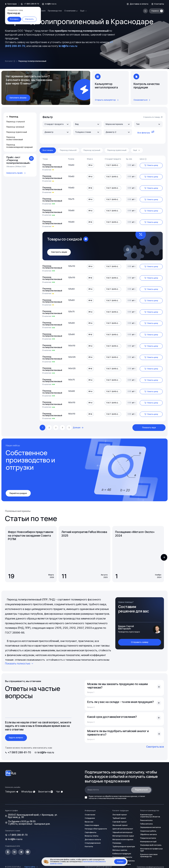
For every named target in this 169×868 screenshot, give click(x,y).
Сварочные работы (148, 831)
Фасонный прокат (120, 825)
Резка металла (146, 820)
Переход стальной (16, 122)
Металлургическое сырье (123, 836)
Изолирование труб (148, 841)
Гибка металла (146, 824)
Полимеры (117, 843)
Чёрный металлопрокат (122, 832)
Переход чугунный (15, 127)
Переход (12, 117)
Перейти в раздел (18, 493)
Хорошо (120, 862)
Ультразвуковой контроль (150, 845)
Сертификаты (90, 832)
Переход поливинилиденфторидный (20, 146)
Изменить (29, 19)
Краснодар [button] (12, 4)
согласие (98, 796)
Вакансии (89, 822)
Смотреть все (155, 747)
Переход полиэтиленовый (15, 138)
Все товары (48, 150)
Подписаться (141, 790)
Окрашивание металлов (150, 827)
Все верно (14, 19)
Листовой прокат (119, 815)
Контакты (159, 4)
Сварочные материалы (121, 857)
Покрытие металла (148, 838)
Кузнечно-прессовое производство (149, 855)
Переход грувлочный (17, 132)
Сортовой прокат (119, 822)
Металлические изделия (122, 839)
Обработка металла (148, 834)
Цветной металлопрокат (122, 829)
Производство (55, 11)
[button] (164, 557)
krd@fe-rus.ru (51, 4)
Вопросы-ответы (91, 836)
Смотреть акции (59, 252)
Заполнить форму (18, 98)
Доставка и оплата (139, 4)
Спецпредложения (92, 843)
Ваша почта (93, 790)
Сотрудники (90, 818)
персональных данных (128, 796)
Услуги (42, 11)
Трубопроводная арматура (123, 846)
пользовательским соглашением (112, 798)
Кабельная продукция (121, 854)
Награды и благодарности (95, 829)
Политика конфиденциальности (150, 867)
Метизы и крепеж (120, 850)
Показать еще (149, 428)
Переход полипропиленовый (52, 166)
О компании (89, 815)
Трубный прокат (119, 818)
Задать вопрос (16, 738)
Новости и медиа (92, 825)
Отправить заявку (140, 642)
